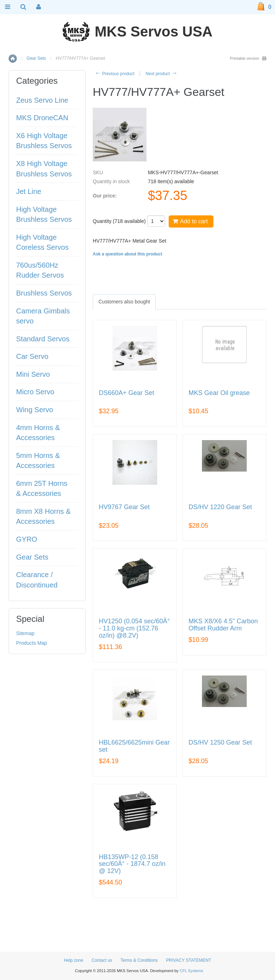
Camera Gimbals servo (43, 316)
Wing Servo (35, 410)
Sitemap (25, 633)
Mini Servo (33, 374)
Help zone (73, 960)
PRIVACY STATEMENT (189, 960)
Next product (161, 74)
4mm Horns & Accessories (38, 433)
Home (13, 58)
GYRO (27, 539)
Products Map (32, 643)
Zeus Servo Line (42, 100)
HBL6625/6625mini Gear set (134, 746)
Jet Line (29, 191)
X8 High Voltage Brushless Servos (44, 169)
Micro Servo (35, 392)
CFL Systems (192, 971)
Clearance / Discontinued (37, 580)
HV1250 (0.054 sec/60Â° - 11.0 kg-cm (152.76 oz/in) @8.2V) (134, 628)
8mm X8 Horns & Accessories (43, 516)
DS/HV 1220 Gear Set (220, 507)
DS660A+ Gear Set (127, 393)
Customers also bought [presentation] (124, 302)
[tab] (124, 302)
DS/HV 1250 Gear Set (220, 743)
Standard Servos (43, 339)
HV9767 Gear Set (124, 507)
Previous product (114, 74)
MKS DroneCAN (42, 118)
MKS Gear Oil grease (219, 393)
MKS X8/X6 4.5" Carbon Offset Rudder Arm (223, 625)
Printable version (245, 58)
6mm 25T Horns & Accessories (42, 489)
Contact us (102, 960)
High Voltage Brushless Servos (44, 214)
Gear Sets (36, 58)
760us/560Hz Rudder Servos (40, 270)
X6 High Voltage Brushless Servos (44, 141)
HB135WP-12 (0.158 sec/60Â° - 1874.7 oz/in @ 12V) (132, 864)
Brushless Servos (44, 293)
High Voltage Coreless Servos (42, 242)
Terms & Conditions (139, 960)
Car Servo (32, 356)
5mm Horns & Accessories (38, 461)
